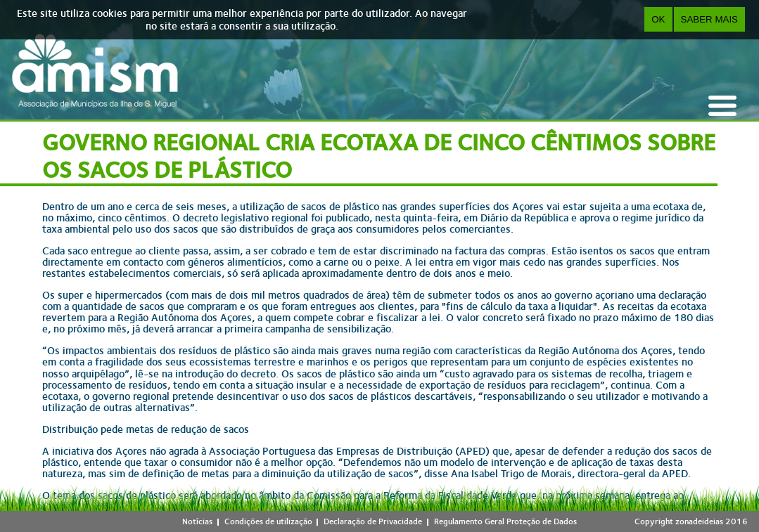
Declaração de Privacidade (373, 521)
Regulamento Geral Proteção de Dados (505, 521)
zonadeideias (699, 521)
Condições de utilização (268, 521)
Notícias (197, 521)
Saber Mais (709, 19)
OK (658, 19)
